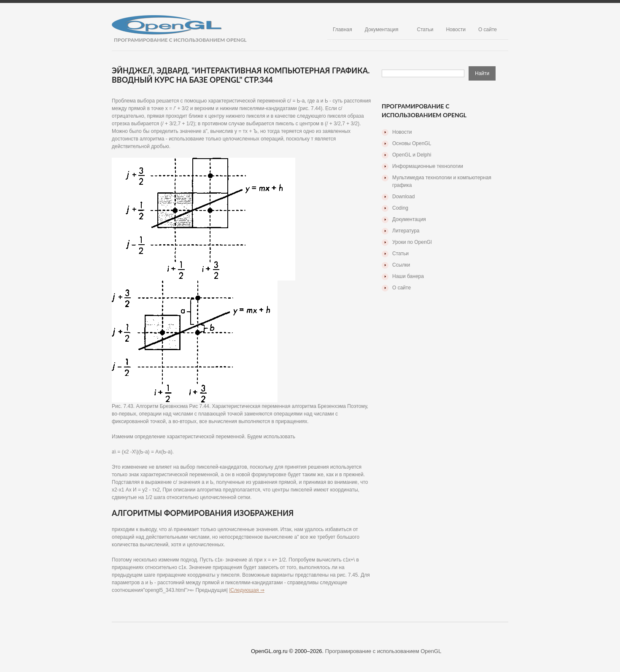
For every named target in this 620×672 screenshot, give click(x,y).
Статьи (425, 30)
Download (403, 197)
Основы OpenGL (412, 143)
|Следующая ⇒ (247, 590)
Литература (406, 231)
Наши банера (408, 276)
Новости (456, 30)
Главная (342, 30)
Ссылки (401, 265)
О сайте (488, 30)
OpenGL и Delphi (412, 155)
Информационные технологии (428, 166)
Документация (382, 30)
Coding (400, 208)
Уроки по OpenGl (412, 242)
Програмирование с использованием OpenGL (383, 651)
